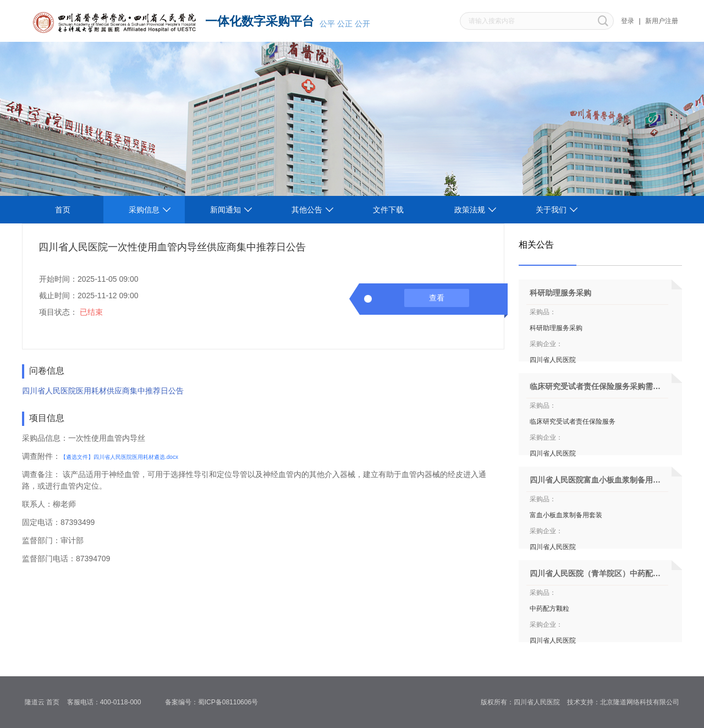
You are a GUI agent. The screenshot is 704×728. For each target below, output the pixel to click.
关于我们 (551, 210)
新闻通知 (226, 210)
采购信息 (144, 210)
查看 (437, 298)
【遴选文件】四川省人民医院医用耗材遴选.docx (119, 457)
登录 (628, 21)
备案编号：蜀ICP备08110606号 (215, 702)
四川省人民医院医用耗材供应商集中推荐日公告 (103, 391)
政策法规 (470, 210)
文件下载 (388, 210)
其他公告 (307, 210)
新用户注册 (662, 21)
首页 (63, 210)
